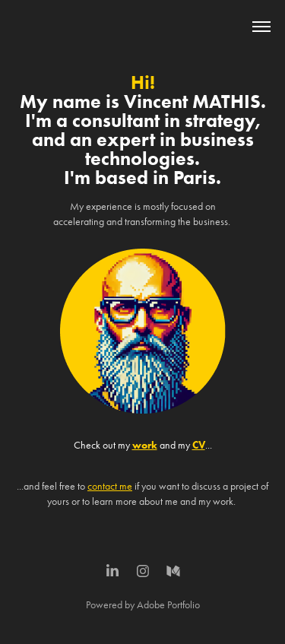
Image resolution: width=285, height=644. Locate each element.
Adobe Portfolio (168, 605)
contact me (110, 486)
